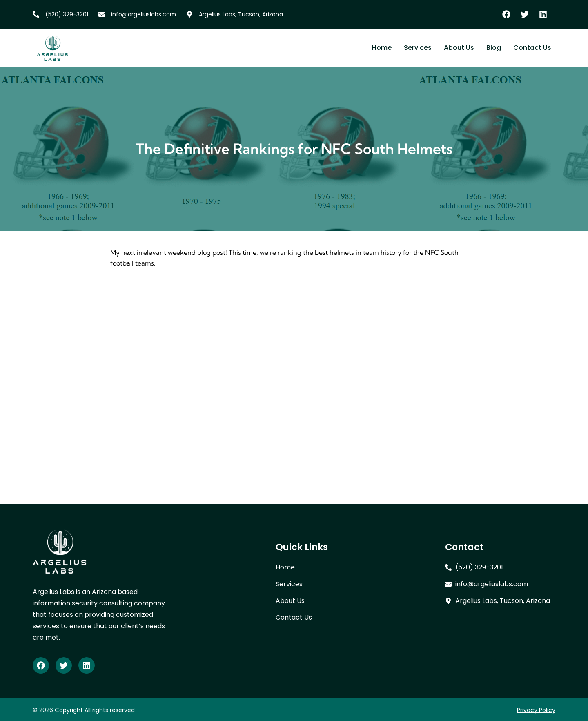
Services (418, 48)
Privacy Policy (536, 710)
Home (382, 48)
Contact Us (532, 48)
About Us (459, 48)
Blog (494, 48)
